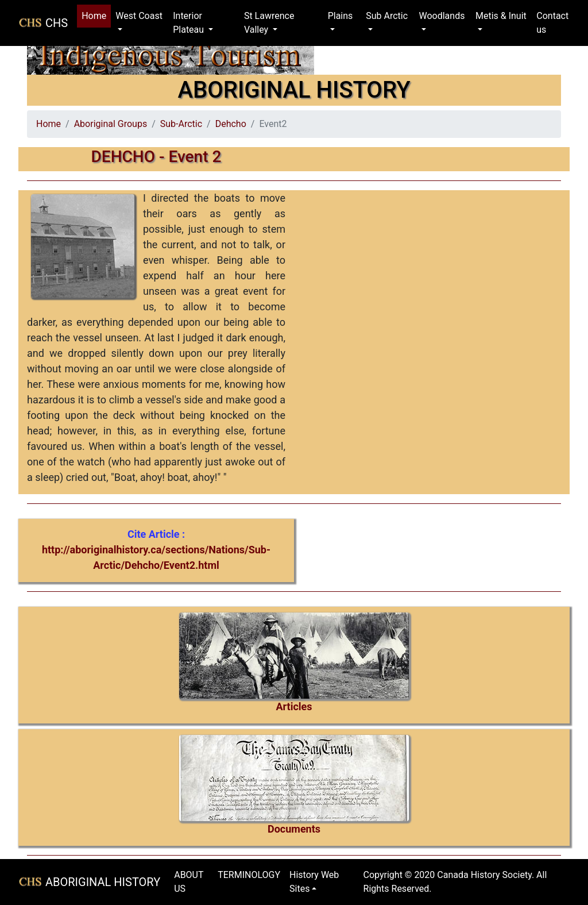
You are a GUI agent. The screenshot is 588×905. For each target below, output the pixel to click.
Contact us (552, 23)
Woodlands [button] (442, 16)
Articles (294, 706)
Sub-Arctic (181, 124)
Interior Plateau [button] (189, 23)
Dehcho (231, 124)
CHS (57, 23)
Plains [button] (341, 16)
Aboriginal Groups (111, 124)
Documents (294, 829)
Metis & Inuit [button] (501, 16)
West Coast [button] (139, 16)
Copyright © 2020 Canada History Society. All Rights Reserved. (455, 882)
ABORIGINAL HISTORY (103, 882)
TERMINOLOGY (249, 875)
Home (96, 15)
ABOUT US (189, 882)
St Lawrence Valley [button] (269, 23)
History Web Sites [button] (314, 882)
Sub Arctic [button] (387, 16)
